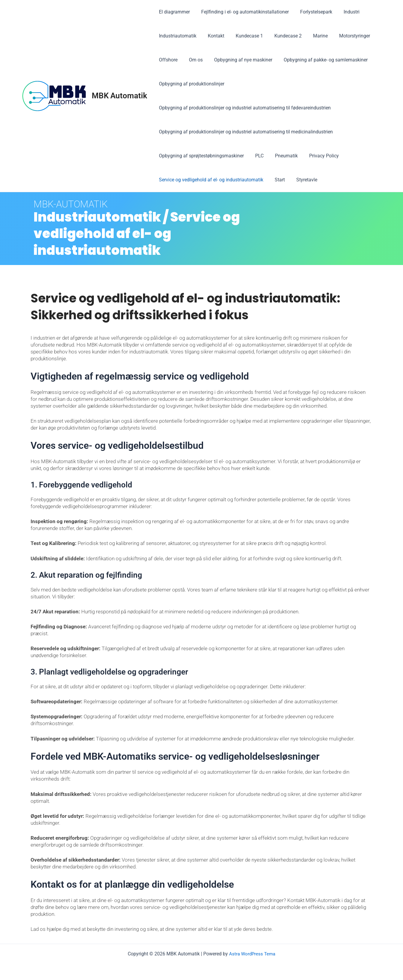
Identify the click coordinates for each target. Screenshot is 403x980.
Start (277, 180)
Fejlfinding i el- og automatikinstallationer (242, 12)
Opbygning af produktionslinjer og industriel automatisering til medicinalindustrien (245, 132)
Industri (345, 12)
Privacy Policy (318, 156)
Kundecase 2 (282, 36)
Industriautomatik (177, 36)
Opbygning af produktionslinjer (191, 84)
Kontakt (213, 36)
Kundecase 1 (245, 36)
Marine (312, 36)
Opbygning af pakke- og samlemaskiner (319, 60)
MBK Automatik (119, 96)
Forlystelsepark (312, 12)
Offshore (167, 60)
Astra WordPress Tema (252, 954)
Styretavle (302, 180)
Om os (193, 60)
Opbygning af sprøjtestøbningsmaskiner (200, 156)
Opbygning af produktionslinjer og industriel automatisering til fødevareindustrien (244, 108)
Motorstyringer (345, 36)
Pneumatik (282, 156)
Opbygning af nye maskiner (239, 60)
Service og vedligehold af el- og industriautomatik (210, 180)
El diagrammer (173, 12)
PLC (257, 156)
